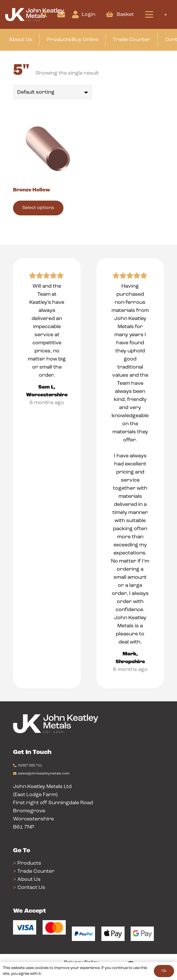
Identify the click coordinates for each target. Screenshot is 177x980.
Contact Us (31, 888)
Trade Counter (36, 871)
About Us (29, 880)
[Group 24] (35, 15)
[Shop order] (53, 93)
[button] (44, 14)
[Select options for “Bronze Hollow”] (38, 208)
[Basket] (110, 14)
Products (29, 863)
